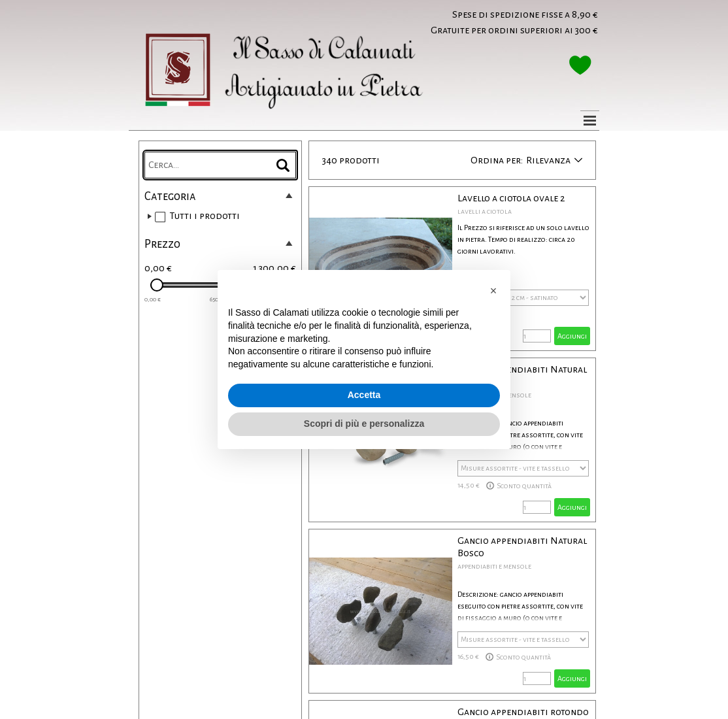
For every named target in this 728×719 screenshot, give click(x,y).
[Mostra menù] (590, 120)
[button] (493, 291)
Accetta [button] (364, 395)
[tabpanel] (487, 22)
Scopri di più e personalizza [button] (364, 424)
